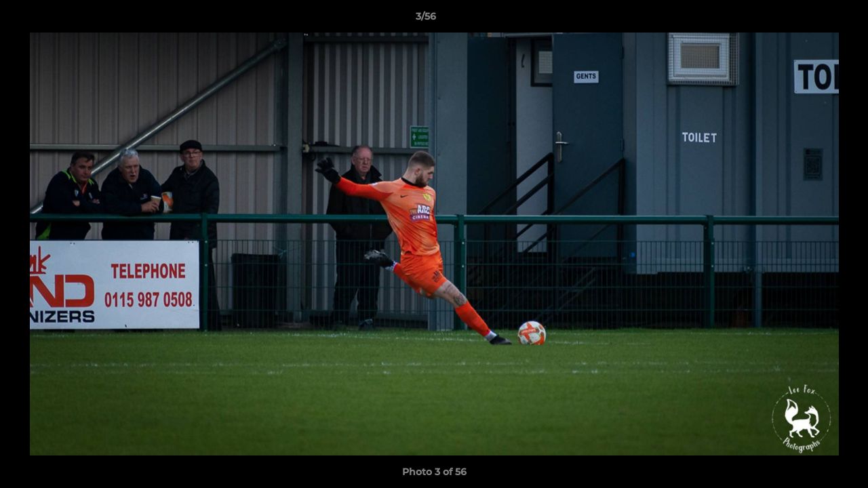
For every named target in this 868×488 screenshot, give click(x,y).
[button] (811, 20)
